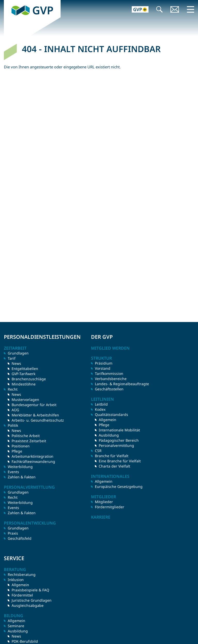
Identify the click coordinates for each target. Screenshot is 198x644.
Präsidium (104, 363)
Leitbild (101, 404)
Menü (191, 9)
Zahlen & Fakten (22, 477)
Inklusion (16, 580)
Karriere (101, 517)
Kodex (100, 409)
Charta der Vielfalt (114, 466)
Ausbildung (109, 435)
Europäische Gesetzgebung (119, 486)
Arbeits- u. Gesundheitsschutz (38, 420)
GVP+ (137, 10)
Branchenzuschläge (29, 379)
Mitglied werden (110, 348)
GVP (8, 3)
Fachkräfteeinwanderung (33, 461)
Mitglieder (104, 502)
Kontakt (175, 10)
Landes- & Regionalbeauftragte (122, 384)
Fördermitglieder (110, 507)
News (16, 363)
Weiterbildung (20, 467)
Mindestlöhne (24, 384)
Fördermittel (22, 595)
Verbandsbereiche (111, 379)
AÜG (15, 410)
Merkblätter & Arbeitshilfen (35, 415)
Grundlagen (18, 353)
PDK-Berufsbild (25, 641)
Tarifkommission (109, 373)
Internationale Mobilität (119, 430)
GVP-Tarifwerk (23, 374)
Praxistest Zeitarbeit (29, 441)
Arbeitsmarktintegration (32, 456)
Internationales (110, 476)
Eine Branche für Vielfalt (120, 461)
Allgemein (108, 420)
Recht (13, 497)
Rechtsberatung (22, 574)
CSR (98, 451)
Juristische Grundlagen (32, 600)
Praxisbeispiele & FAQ (30, 590)
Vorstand (103, 368)
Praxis (13, 533)
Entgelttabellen (25, 369)
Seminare (16, 626)
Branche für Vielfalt (112, 456)
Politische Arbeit (26, 436)
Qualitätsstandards (112, 414)
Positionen (21, 446)
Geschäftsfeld (20, 538)
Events (13, 472)
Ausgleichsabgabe (28, 605)
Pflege (17, 451)
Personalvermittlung (116, 445)
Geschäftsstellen (109, 389)
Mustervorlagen (25, 400)
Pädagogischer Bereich (119, 440)
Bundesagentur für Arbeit (34, 405)
